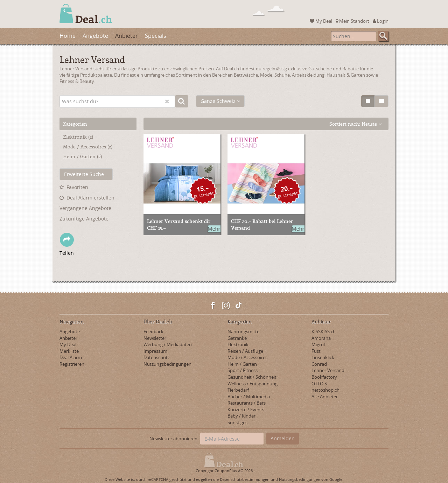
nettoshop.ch (325, 390)
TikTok (238, 306)
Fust (316, 351)
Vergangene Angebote (85, 208)
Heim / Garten (82, 156)
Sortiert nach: (355, 124)
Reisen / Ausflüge (245, 351)
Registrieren (72, 364)
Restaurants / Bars (247, 403)
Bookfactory (324, 377)
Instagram (226, 306)
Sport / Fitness (243, 370)
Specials (156, 36)
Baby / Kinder (241, 416)
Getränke (237, 338)
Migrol (318, 344)
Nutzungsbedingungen (167, 364)
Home (68, 36)
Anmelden (283, 438)
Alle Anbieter (325, 397)
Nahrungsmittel (244, 331)
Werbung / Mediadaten (168, 344)
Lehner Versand (328, 370)
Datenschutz (157, 357)
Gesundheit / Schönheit (252, 377)
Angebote (95, 36)
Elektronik (78, 137)
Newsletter (155, 338)
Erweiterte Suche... (86, 174)
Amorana (321, 338)
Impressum (155, 351)
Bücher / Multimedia (249, 397)
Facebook (213, 306)
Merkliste (69, 351)
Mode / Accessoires (88, 146)
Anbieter (127, 36)
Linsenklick (323, 357)
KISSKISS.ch (324, 331)
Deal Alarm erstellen (90, 198)
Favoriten (77, 187)
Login (381, 21)
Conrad (319, 364)
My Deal (321, 21)
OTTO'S (319, 384)
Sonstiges (237, 422)
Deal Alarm (71, 357)
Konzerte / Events (246, 409)
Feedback (153, 331)
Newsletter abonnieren (173, 439)
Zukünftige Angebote (84, 219)
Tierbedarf (238, 390)
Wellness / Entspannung (253, 384)
